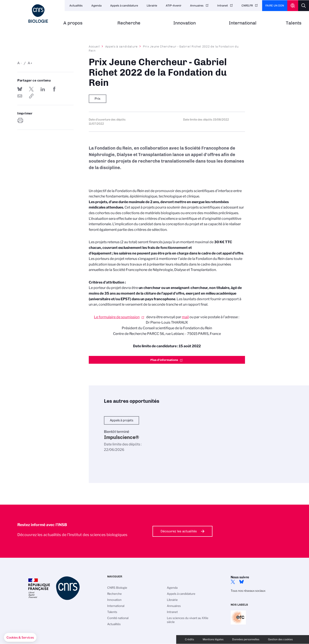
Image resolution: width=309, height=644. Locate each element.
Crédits (189, 639)
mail (185, 317)
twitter (233, 582)
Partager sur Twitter (31, 89)
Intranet (223, 6)
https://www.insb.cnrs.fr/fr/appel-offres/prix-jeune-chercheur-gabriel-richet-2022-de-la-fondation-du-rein (31, 96)
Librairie (152, 6)
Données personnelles (246, 639)
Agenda (96, 6)
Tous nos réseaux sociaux (248, 591)
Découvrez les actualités (179, 531)
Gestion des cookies (280, 639)
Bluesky (242, 582)
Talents (294, 23)
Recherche (129, 23)
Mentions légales (213, 639)
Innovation (185, 23)
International (243, 23)
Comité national (118, 618)
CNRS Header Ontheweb (293, 6)
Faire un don (275, 6)
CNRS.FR (247, 6)
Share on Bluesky (20, 89)
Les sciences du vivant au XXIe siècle (188, 620)
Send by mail (20, 96)
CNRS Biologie (117, 588)
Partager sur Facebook (54, 89)
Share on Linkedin (43, 89)
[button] (20, 637)
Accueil (94, 46)
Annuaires (197, 6)
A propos (73, 23)
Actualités (76, 6)
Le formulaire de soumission (117, 317)
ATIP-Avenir (174, 6)
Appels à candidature (124, 6)
